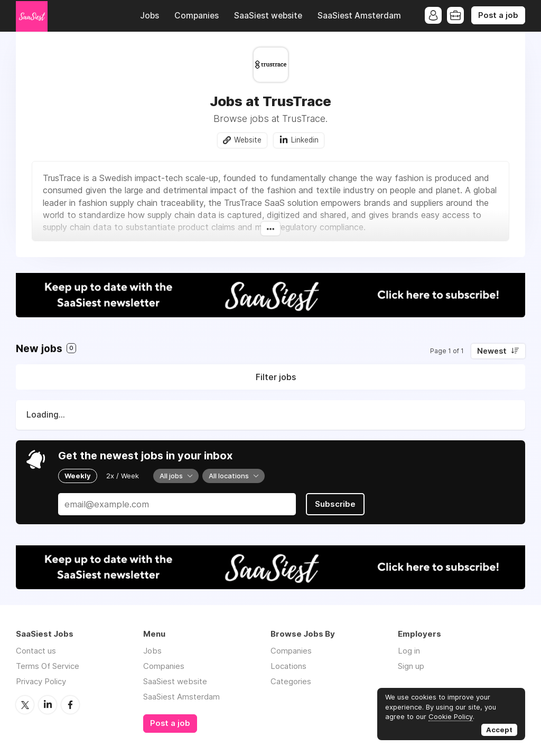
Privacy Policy (41, 681)
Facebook (70, 705)
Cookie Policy (451, 716)
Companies (197, 16)
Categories (291, 681)
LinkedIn (48, 705)
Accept (499, 730)
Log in (409, 651)
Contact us (36, 651)
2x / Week (123, 476)
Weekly (78, 476)
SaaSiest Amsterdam (359, 16)
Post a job (498, 15)
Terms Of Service (48, 666)
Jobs (150, 16)
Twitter (25, 705)
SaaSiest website (268, 16)
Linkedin (305, 140)
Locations (288, 666)
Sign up (411, 666)
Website (248, 140)
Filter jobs (276, 377)
